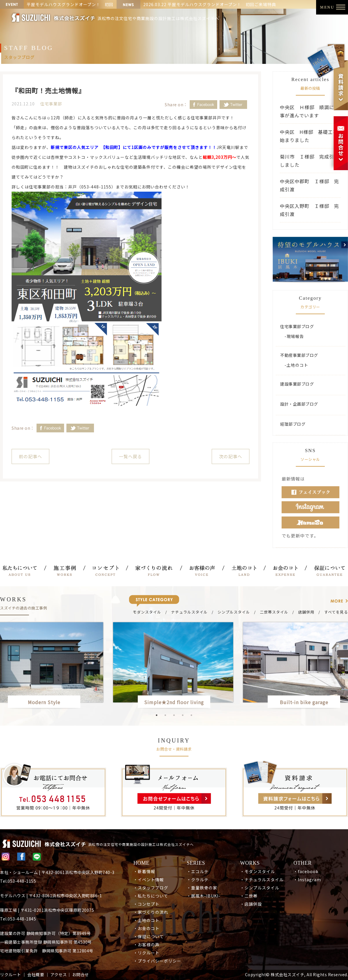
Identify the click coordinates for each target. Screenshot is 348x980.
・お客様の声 (146, 945)
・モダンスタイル (258, 871)
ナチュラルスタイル (189, 612)
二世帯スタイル (274, 612)
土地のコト (297, 365)
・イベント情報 (149, 880)
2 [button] (165, 715)
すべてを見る (336, 612)
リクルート (11, 974)
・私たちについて (151, 896)
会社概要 (36, 974)
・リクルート (146, 953)
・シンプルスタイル (260, 888)
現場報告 (295, 336)
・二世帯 (249, 896)
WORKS (250, 863)
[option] (174, 666)
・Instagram (307, 880)
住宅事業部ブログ (297, 326)
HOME (141, 863)
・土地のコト (146, 920)
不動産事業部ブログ (299, 355)
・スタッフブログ (151, 888)
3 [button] (174, 715)
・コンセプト (146, 904)
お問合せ (81, 974)
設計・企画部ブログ (299, 404)
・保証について (149, 936)
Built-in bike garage (307, 702)
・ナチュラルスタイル (262, 880)
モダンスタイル (147, 612)
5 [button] (191, 715)
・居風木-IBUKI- (204, 896)
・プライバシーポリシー (157, 961)
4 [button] (183, 715)
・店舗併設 (251, 904)
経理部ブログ (293, 424)
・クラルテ (198, 880)
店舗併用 (306, 612)
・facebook (306, 871)
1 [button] (157, 715)
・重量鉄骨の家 (202, 888)
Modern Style (44, 702)
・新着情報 (144, 871)
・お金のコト (146, 928)
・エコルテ (198, 871)
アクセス (59, 974)
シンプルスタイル (234, 612)
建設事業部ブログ (297, 384)
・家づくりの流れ (151, 912)
